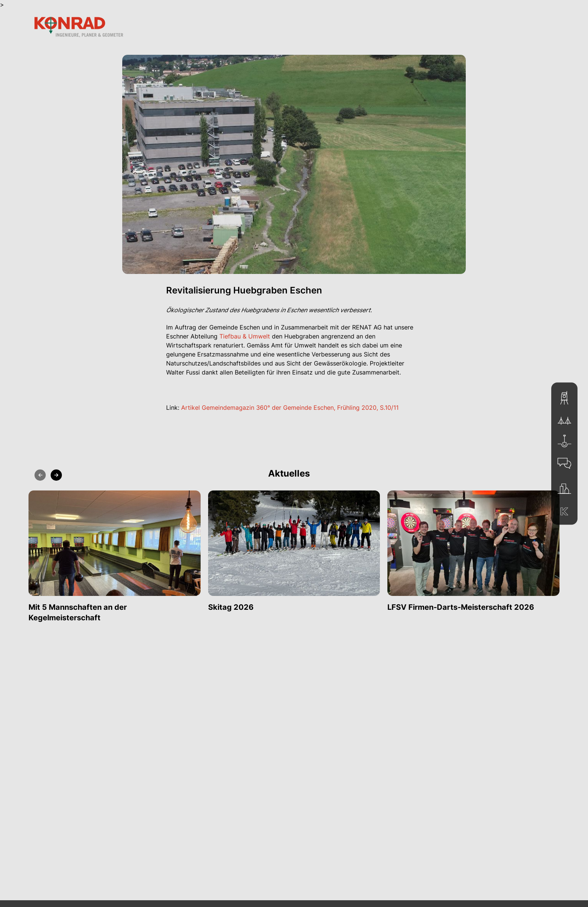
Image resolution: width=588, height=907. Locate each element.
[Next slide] (56, 475)
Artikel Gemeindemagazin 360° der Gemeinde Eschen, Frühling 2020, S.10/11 (290, 408)
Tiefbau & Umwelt (245, 336)
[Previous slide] (40, 475)
